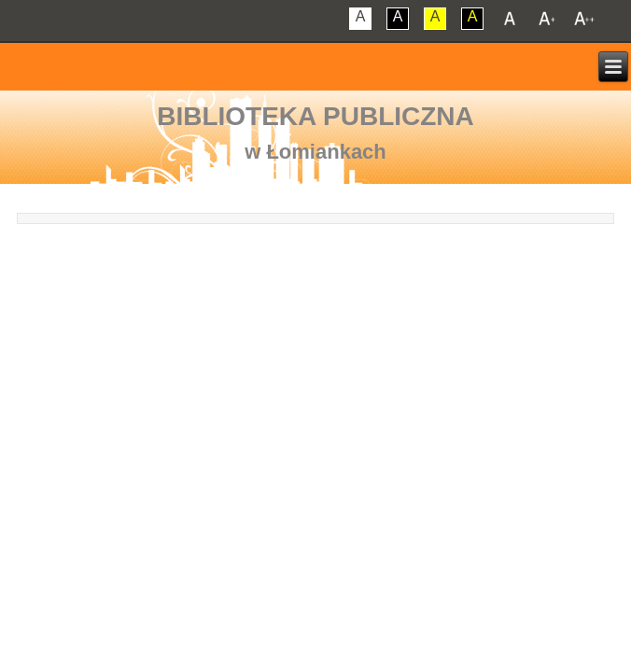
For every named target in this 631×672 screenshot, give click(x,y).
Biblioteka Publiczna (315, 116)
